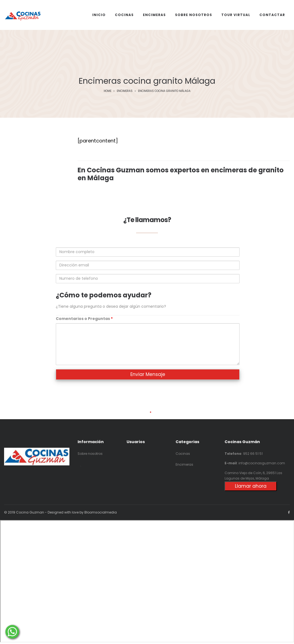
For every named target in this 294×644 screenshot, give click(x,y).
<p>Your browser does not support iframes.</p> (147, 581)
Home (108, 91)
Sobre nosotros (90, 454)
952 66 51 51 (253, 454)
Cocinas (183, 454)
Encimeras (125, 91)
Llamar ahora (251, 486)
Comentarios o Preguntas (84, 319)
